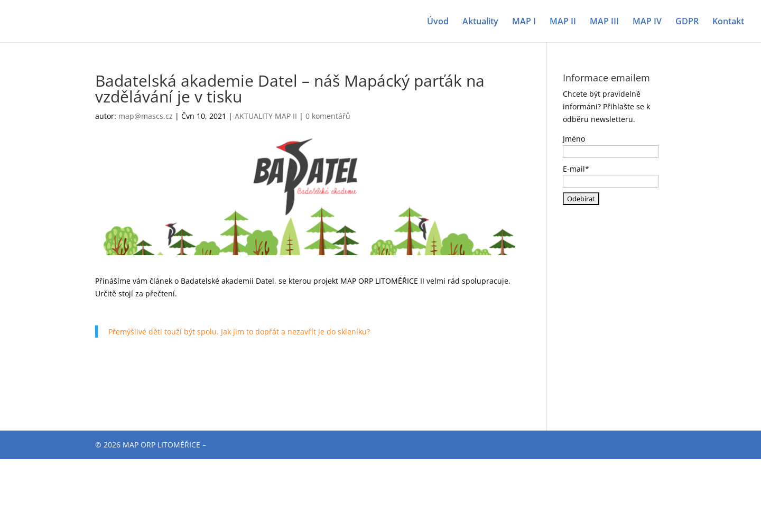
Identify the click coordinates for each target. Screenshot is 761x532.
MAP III (604, 22)
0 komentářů (328, 116)
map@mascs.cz (146, 116)
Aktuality (480, 22)
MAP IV (647, 22)
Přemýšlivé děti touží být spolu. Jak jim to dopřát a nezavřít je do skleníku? (239, 332)
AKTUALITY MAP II (266, 116)
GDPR (687, 22)
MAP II (563, 22)
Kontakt (728, 22)
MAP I (524, 22)
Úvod (438, 22)
